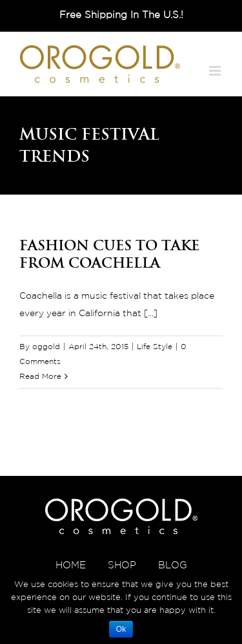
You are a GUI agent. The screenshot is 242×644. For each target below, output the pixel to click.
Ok (121, 629)
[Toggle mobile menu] (216, 71)
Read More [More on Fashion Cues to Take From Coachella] (40, 377)
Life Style (155, 347)
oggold (46, 347)
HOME (71, 565)
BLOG (173, 565)
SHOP (122, 565)
